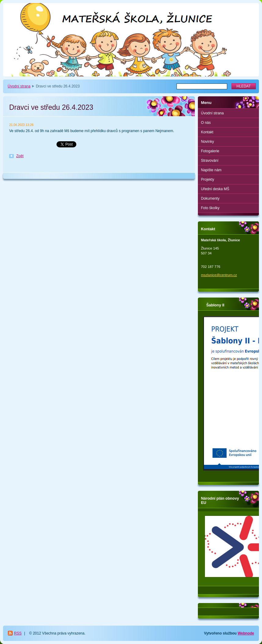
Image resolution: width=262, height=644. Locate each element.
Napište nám (211, 170)
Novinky (207, 142)
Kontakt (207, 132)
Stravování (210, 161)
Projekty (207, 180)
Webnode (246, 633)
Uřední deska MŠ (215, 189)
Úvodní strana (19, 86)
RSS (18, 633)
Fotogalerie (210, 151)
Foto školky (210, 208)
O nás (206, 123)
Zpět (20, 156)
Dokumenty (210, 198)
